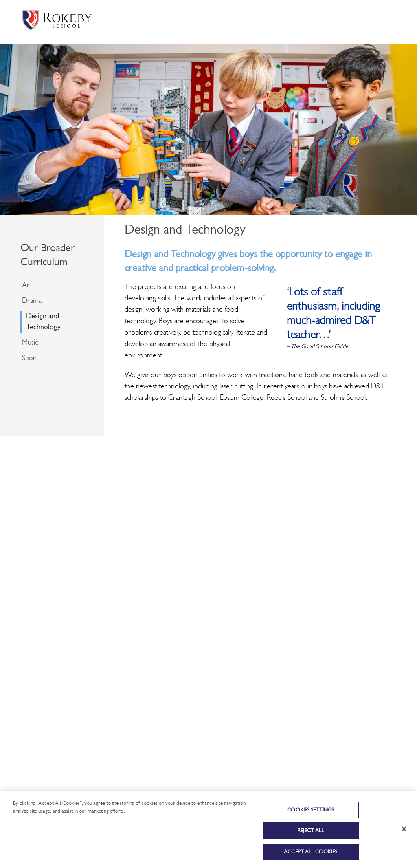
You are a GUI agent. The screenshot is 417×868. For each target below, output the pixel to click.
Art (27, 285)
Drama (32, 301)
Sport (30, 358)
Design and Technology (43, 322)
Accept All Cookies (311, 856)
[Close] (404, 833)
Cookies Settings (311, 814)
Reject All (311, 836)
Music (30, 343)
